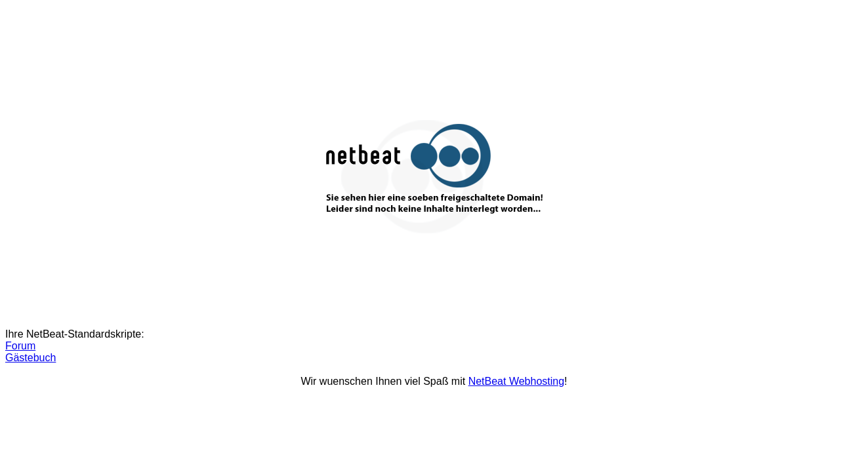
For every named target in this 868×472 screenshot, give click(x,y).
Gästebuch (31, 358)
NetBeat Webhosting (516, 381)
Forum (20, 346)
